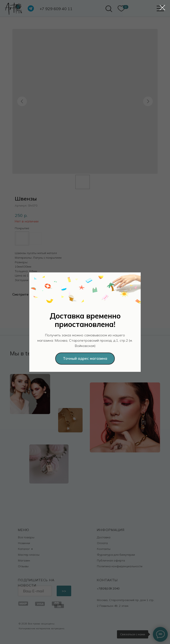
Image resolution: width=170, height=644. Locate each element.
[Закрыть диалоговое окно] (162, 8)
